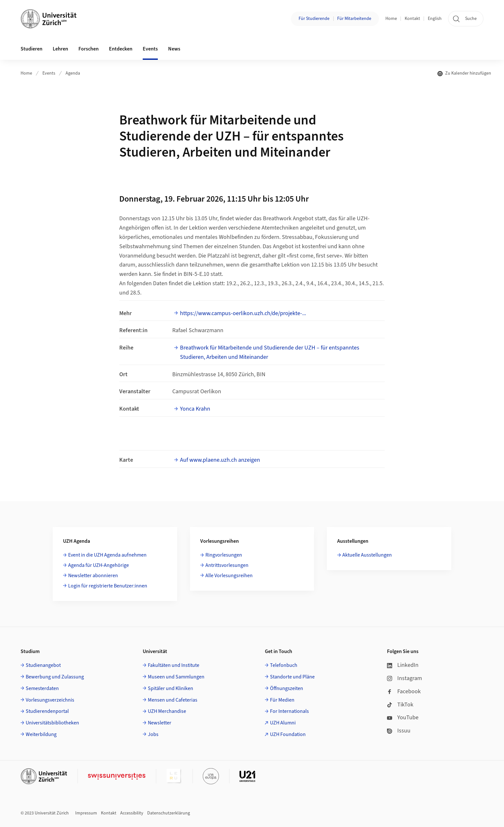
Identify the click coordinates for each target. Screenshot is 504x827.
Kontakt (412, 19)
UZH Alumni (283, 723)
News (174, 49)
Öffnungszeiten (287, 688)
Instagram (405, 678)
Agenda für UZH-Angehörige (99, 565)
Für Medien (282, 700)
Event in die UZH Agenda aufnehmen (107, 555)
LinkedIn (403, 665)
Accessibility (132, 813)
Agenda (73, 73)
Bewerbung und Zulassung (55, 677)
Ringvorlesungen (224, 555)
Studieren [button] (32, 49)
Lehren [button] (60, 49)
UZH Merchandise (167, 711)
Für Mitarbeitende (354, 19)
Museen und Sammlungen (176, 677)
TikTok (400, 705)
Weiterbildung (41, 734)
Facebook (404, 691)
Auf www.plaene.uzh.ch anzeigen (220, 460)
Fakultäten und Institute (174, 665)
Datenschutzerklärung (169, 813)
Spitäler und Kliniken (171, 688)
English (435, 19)
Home (391, 19)
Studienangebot (43, 665)
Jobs (153, 734)
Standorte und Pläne (292, 677)
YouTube (403, 718)
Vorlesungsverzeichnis (50, 700)
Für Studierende (314, 19)
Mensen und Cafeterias (173, 700)
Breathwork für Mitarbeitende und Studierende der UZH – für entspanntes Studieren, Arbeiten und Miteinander (270, 352)
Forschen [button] (89, 49)
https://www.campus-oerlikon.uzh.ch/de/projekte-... (243, 313)
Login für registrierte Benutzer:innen (108, 586)
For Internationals (289, 711)
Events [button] (150, 49)
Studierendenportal (47, 711)
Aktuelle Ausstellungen (367, 555)
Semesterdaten (42, 688)
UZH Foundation (288, 734)
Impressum (86, 813)
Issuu (399, 731)
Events (49, 73)
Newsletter (160, 723)
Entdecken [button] (121, 49)
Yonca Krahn (195, 409)
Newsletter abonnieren (93, 576)
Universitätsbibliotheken (52, 723)
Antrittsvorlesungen (227, 565)
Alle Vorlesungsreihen (229, 576)
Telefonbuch (284, 665)
